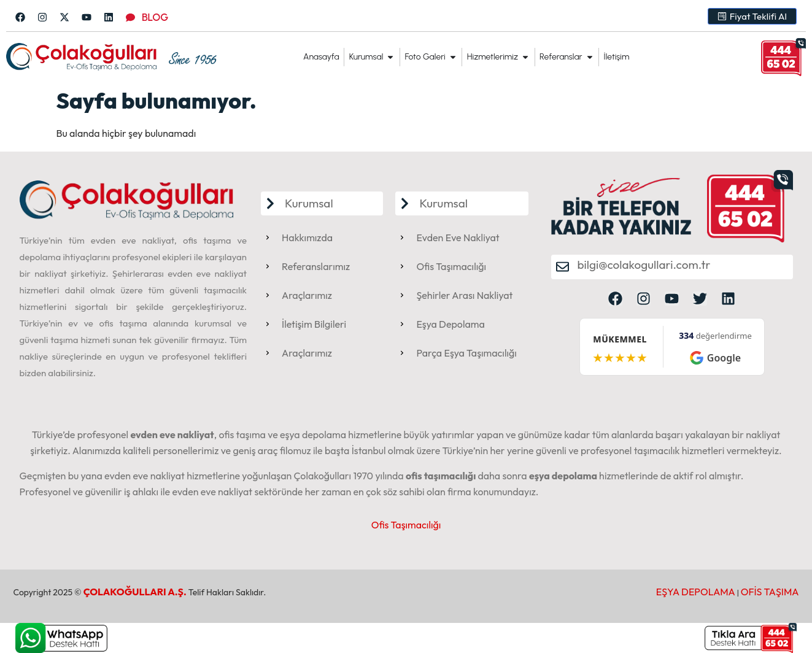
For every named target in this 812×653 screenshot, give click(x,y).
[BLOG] (130, 17)
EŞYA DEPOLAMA (696, 592)
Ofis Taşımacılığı (406, 525)
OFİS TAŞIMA (770, 592)
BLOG (155, 17)
